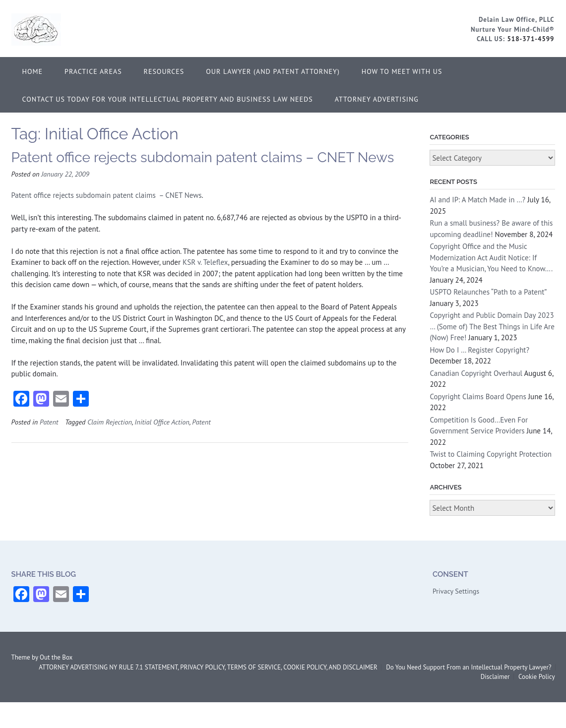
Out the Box (56, 657)
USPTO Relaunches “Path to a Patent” (488, 292)
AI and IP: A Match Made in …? (477, 200)
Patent (49, 422)
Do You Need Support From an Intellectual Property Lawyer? (469, 667)
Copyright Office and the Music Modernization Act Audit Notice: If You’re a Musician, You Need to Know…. (491, 257)
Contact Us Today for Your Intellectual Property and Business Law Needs (168, 99)
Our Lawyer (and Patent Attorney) (273, 71)
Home (33, 71)
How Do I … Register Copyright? (479, 350)
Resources (164, 71)
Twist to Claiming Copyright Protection (491, 454)
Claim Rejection (110, 422)
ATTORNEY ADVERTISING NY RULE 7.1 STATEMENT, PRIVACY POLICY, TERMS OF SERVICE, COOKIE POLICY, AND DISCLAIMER (208, 667)
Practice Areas (93, 71)
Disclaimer (495, 677)
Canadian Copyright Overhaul (476, 373)
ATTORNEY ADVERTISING (377, 99)
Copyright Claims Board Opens (478, 396)
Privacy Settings (456, 591)
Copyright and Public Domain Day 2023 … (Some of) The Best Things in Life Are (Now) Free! (492, 326)
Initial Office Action (162, 422)
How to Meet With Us (402, 71)
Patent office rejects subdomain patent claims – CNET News (203, 157)
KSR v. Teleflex (205, 262)
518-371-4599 (531, 39)
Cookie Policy (537, 677)
